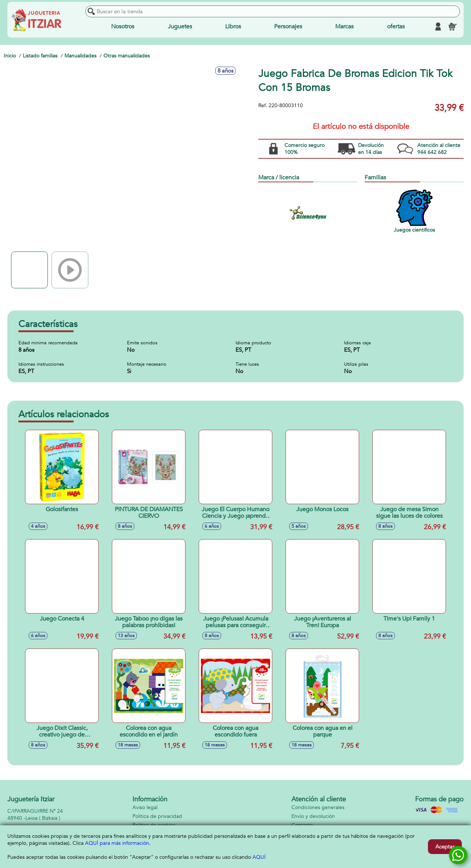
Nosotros (123, 27)
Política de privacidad (157, 816)
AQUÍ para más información (117, 843)
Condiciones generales (318, 807)
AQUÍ (259, 857)
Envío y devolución (313, 816)
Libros (233, 27)
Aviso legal (145, 807)
